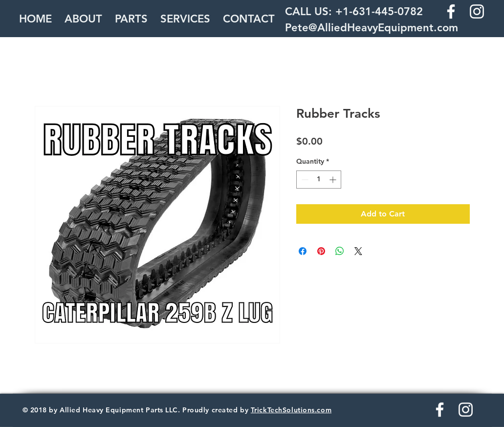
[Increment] (334, 180)
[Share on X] (358, 251)
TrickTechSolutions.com (291, 410)
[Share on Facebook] (303, 251)
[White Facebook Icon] (451, 11)
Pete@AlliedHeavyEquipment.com (372, 28)
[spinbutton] (319, 180)
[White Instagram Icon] (477, 11)
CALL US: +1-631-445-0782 (354, 11)
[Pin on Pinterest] (321, 251)
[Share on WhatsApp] (340, 251)
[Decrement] (304, 180)
